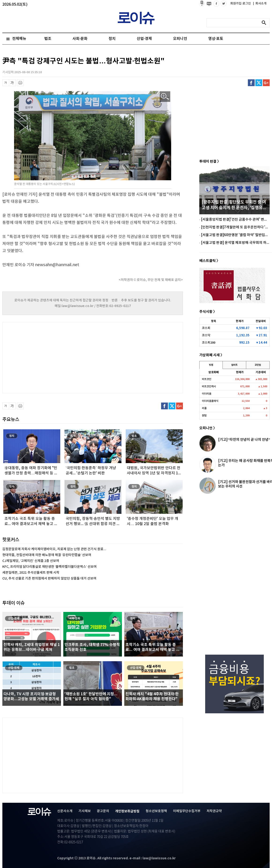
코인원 (258, 365)
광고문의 (103, 811)
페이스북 (251, 83)
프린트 (20, 83)
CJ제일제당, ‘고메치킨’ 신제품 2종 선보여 (31, 561)
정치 (112, 39)
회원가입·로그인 (241, 4)
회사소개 (260, 4)
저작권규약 (214, 811)
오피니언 (180, 39)
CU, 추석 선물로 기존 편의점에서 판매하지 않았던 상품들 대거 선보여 (49, 578)
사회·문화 (80, 39)
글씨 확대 (12, 83)
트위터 (259, 83)
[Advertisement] (49, 357)
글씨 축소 (6, 83)
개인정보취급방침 (127, 811)
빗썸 (211, 365)
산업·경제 (144, 39)
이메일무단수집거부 (187, 811)
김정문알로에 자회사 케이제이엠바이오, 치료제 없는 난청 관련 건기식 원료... (54, 549)
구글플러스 (266, 83)
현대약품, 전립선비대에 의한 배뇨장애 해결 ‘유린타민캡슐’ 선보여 (47, 555)
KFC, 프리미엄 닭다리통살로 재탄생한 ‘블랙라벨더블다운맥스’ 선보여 (49, 567)
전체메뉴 (19, 39)
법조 (48, 39)
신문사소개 (65, 811)
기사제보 (85, 811)
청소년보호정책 (156, 811)
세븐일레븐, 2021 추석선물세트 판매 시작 (31, 573)
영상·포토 (216, 39)
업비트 (234, 365)
